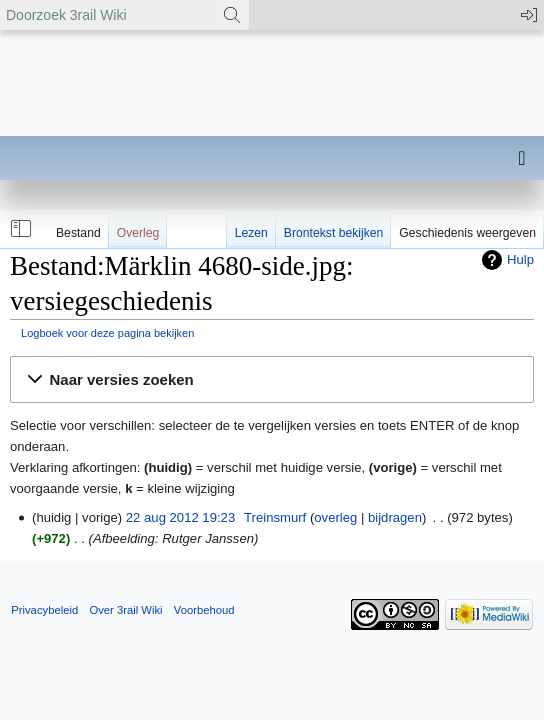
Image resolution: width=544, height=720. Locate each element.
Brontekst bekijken (333, 233)
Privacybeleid (44, 610)
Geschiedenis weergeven (467, 233)
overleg (335, 517)
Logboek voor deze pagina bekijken (107, 333)
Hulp (520, 259)
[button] (19, 229)
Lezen (251, 233)
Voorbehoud (204, 610)
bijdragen (395, 517)
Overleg (138, 233)
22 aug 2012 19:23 (180, 517)
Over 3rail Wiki (125, 610)
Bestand (78, 233)
